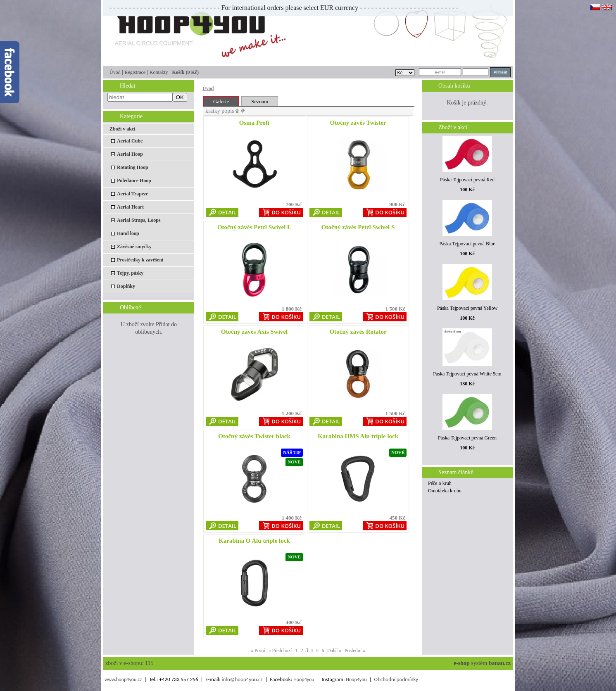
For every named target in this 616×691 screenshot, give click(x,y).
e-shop (462, 663)
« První (258, 651)
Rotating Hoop (133, 167)
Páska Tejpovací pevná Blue (467, 244)
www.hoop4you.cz (123, 679)
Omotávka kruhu (445, 491)
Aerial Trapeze (133, 194)
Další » (334, 651)
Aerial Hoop (130, 154)
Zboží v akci (122, 129)
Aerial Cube (130, 141)
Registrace (135, 72)
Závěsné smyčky (134, 247)
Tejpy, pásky (130, 273)
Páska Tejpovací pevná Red (467, 180)
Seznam (260, 101)
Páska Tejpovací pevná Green (467, 438)
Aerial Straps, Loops (139, 220)
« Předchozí (280, 651)
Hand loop (128, 233)
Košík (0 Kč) (185, 72)
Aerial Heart (130, 207)
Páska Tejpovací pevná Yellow (467, 308)
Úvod (115, 72)
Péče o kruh (440, 483)
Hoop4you (304, 679)
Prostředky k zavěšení (140, 260)
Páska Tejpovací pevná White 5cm (467, 374)
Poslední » (355, 651)
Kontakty (159, 72)
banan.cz (500, 663)
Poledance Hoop (134, 180)
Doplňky (126, 286)
